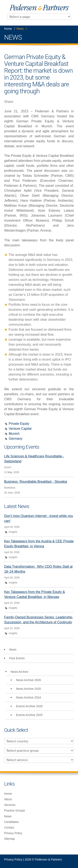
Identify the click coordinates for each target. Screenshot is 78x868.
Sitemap (9, 839)
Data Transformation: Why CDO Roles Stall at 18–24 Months (38, 569)
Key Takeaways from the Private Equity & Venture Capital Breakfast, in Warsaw (35, 594)
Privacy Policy (13, 833)
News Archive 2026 (28, 680)
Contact (9, 827)
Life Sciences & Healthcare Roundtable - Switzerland (34, 459)
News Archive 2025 (28, 689)
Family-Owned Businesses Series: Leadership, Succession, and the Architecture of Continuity (39, 620)
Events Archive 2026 (29, 706)
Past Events (17, 658)
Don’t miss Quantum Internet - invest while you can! (39, 518)
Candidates (12, 822)
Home (8, 29)
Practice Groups (15, 810)
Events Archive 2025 (29, 715)
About (8, 799)
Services (10, 805)
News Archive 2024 (28, 697)
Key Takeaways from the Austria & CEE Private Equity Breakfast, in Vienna (39, 544)
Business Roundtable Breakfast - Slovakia (36, 482)
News (20, 29)
